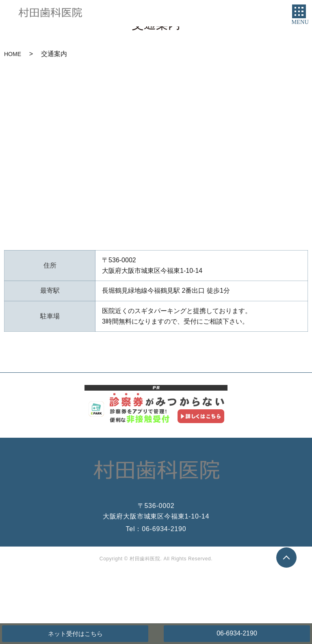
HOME (13, 54)
